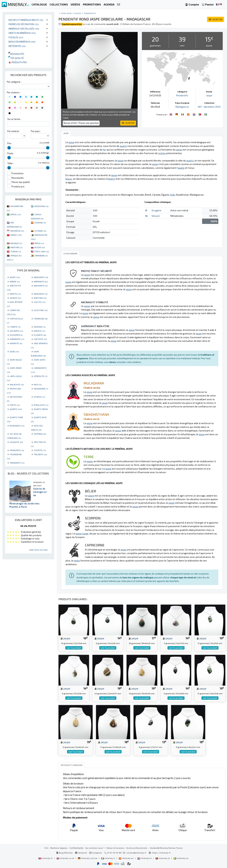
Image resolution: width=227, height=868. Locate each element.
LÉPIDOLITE (41, 376)
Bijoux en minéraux (22, 42)
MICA (38, 384)
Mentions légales (59, 848)
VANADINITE (17, 463)
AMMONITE (41, 281)
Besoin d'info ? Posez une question (81, 123)
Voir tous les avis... (39, 550)
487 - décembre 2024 (209, 107)
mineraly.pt (163, 858)
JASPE (14, 352)
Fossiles (16, 37)
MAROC (16, 235)
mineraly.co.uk (65, 858)
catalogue (66, 13)
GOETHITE (40, 339)
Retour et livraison (115, 848)
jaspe (65, 638)
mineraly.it (108, 858)
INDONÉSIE (17, 231)
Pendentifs (90, 13)
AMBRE (15, 281)
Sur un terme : (14, 119)
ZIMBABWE (41, 256)
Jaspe (209, 95)
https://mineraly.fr (161, 853)
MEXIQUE (16, 243)
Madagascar (182, 107)
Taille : (10, 163)
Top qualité (16, 58)
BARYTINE (40, 298)
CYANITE (15, 327)
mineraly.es (126, 858)
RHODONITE (17, 426)
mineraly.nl (145, 858)
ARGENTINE (41, 206)
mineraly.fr (46, 858)
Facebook (81, 853)
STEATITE (40, 450)
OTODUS (39, 397)
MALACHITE (17, 384)
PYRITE (15, 405)
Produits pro (18, 62)
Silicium (156, 216)
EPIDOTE (39, 331)
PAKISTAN (16, 247)
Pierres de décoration (24, 24)
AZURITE (15, 298)
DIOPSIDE (40, 327)
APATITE (15, 294)
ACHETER (215, 19)
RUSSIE (40, 247)
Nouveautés (16, 54)
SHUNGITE (16, 442)
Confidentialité (76, 848)
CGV (46, 848)
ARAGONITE (41, 294)
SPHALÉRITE (17, 450)
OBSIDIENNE (41, 389)
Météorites (17, 46)
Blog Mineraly (65, 853)
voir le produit (74, 648)
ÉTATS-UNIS (42, 251)
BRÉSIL (16, 214)
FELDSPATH (16, 335)
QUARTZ (16, 409)
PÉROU (39, 243)
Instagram (96, 853)
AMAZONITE (41, 277)
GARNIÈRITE (17, 339)
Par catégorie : (14, 82)
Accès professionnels (137, 848)
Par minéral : (14, 131)
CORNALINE (41, 319)
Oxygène (156, 210)
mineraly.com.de (88, 858)
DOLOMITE (16, 331)
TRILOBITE (40, 454)
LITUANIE (40, 231)
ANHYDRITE (41, 286)
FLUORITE (40, 335)
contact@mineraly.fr (136, 853)
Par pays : (36, 131)
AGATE (15, 277)
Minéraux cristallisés (24, 29)
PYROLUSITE (41, 405)
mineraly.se (181, 858)
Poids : (11, 153)
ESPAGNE (40, 223)
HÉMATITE (16, 343)
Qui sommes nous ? (95, 848)
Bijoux (78, 13)
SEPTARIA (40, 434)
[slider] (9, 148)
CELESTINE (41, 310)
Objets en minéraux (22, 33)
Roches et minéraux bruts (26, 20)
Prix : (10, 143)
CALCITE (40, 302)
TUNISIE (16, 251)
